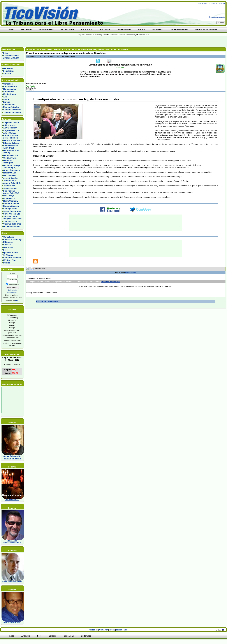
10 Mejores (8, 255)
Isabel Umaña (10, 173)
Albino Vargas (10, 125)
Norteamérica (10, 89)
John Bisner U (10, 181)
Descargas (8, 247)
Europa (7, 102)
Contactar (213, 3)
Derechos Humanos (12, 140)
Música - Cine (10, 260)
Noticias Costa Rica (52, 49)
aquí (17, 300)
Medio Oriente (10, 94)
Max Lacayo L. (10, 196)
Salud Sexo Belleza (12, 110)
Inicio (6, 53)
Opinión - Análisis (12, 226)
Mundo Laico (9, 198)
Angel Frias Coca (11, 130)
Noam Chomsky (11, 201)
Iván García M (10, 175)
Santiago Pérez (10, 209)
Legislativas (9, 71)
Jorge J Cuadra (10, 178)
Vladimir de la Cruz (12, 224)
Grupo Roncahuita (12, 170)
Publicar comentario (111, 282)
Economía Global (11, 107)
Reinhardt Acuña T (12, 203)
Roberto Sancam (11, 206)
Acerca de (203, 3)
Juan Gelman (9, 186)
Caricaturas (9, 237)
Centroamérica (10, 86)
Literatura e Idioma (12, 258)
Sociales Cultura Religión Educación (12, 218)
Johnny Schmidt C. (12, 183)
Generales (8, 68)
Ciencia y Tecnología (13, 240)
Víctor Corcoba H (11, 221)
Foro (5, 250)
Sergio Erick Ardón (12, 211)
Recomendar (122, 630)
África (6, 99)
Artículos (37, 49)
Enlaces (7, 245)
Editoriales (8, 242)
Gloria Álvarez (10, 158)
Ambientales (9, 105)
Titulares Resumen (12, 112)
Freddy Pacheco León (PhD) (10, 147)
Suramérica (9, 92)
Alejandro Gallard (11, 123)
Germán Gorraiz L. (12, 155)
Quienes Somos (11, 252)
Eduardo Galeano (11, 143)
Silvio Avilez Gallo (12, 214)
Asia (5, 97)
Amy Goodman (10, 128)
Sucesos (7, 74)
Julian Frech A (10, 188)
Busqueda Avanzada (217, 17)
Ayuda (222, 3)
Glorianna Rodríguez (7, 162)
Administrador (131, 272)
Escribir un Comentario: (47, 301)
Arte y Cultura (10, 133)
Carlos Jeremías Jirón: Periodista (10, 137)
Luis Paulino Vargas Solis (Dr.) (10, 192)
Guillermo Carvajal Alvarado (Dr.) (11, 166)
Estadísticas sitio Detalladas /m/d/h (11, 57)
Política (7, 263)
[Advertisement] (55, 41)
